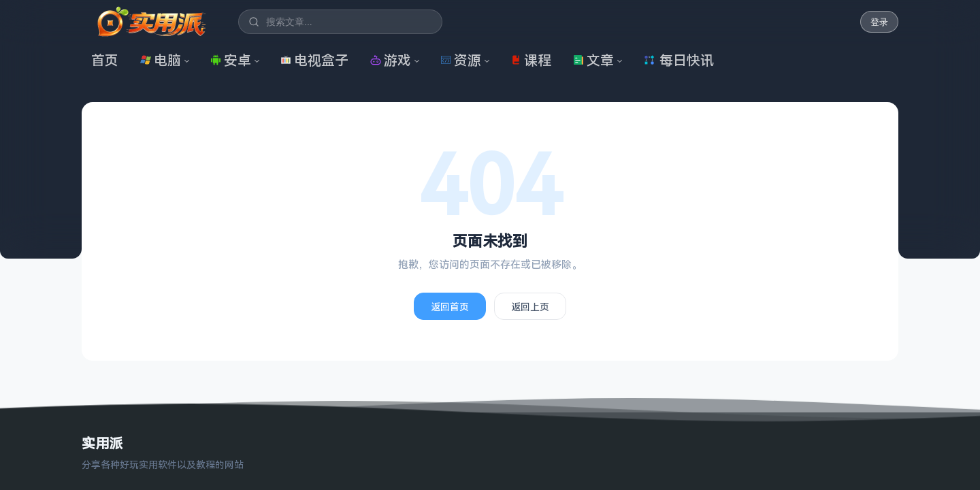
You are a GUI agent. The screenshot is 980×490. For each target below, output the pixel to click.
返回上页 (530, 307)
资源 (461, 60)
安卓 (231, 60)
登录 (879, 22)
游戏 (391, 60)
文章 (593, 60)
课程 (531, 60)
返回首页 (450, 307)
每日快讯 (679, 60)
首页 (105, 60)
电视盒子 (314, 60)
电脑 (161, 60)
